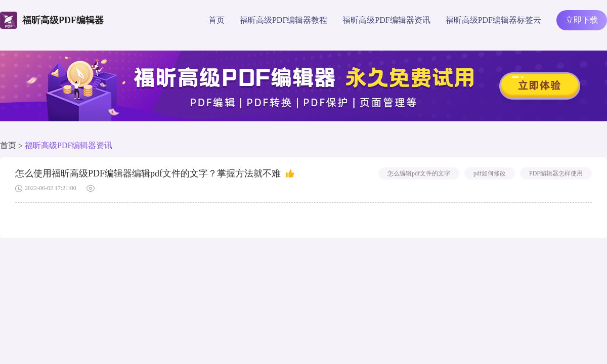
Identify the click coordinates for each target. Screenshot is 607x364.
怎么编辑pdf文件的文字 (419, 173)
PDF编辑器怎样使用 (556, 173)
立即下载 (582, 20)
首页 (216, 20)
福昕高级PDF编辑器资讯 (386, 20)
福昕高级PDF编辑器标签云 (493, 20)
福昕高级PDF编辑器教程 (284, 20)
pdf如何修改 (490, 173)
